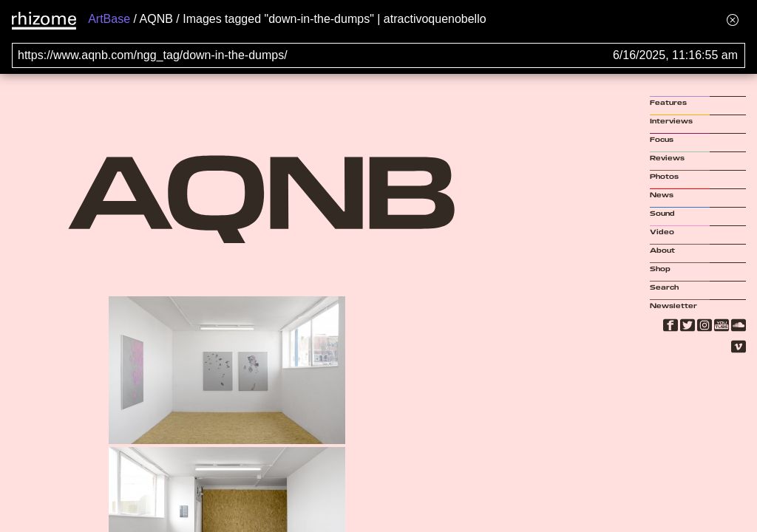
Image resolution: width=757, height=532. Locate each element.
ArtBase (109, 19)
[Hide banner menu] (733, 20)
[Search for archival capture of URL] (378, 55)
